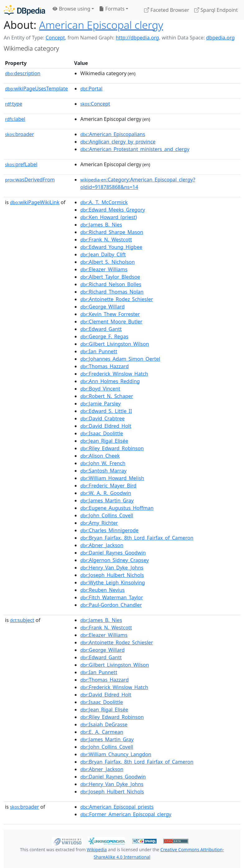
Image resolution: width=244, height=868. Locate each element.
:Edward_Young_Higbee (111, 247)
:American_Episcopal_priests (117, 807)
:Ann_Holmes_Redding (110, 381)
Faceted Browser (167, 10)
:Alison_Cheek (100, 456)
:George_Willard (102, 307)
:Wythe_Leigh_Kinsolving (113, 582)
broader (19, 134)
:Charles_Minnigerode (109, 530)
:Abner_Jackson (102, 545)
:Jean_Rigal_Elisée (104, 441)
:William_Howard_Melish (112, 478)
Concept (55, 38)
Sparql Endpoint (216, 10)
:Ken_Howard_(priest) (109, 217)
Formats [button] (112, 9)
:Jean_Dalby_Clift (103, 254)
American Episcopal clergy (101, 25)
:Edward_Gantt (101, 329)
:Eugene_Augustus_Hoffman (117, 508)
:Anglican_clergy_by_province (118, 142)
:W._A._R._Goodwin (106, 493)
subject (22, 620)
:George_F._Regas (104, 336)
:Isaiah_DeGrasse (104, 724)
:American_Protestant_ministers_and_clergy (135, 149)
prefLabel (21, 164)
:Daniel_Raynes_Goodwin (113, 553)
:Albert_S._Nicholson (108, 262)
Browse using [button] (71, 9)
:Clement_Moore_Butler (111, 322)
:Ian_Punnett (99, 351)
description (23, 73)
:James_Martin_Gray (107, 500)
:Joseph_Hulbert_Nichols (112, 575)
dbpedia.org (220, 38)
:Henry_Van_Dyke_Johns (112, 568)
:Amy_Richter (99, 523)
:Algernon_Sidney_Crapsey (115, 560)
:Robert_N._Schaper (107, 396)
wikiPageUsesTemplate (36, 89)
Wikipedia (97, 850)
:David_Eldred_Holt (106, 426)
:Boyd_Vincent (100, 389)
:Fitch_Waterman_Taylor (112, 597)
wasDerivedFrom (30, 180)
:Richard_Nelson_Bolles (111, 284)
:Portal (91, 89)
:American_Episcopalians (113, 134)
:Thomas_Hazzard (104, 366)
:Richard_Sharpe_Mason (112, 232)
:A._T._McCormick (104, 202)
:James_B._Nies (101, 225)
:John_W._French (103, 463)
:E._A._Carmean (102, 732)
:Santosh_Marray (103, 471)
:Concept (95, 104)
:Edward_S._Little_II (106, 411)
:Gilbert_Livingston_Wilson (115, 344)
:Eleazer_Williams (104, 269)
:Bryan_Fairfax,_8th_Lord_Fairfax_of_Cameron (137, 538)
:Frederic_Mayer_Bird (108, 486)
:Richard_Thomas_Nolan (112, 292)
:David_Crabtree (103, 418)
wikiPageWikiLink (35, 202)
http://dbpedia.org (137, 38)
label (15, 119)
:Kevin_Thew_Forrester (110, 314)
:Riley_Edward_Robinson (112, 448)
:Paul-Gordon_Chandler (111, 605)
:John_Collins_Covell (107, 515)
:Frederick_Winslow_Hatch (114, 374)
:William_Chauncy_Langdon (116, 754)
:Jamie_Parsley (101, 404)
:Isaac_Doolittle (102, 433)
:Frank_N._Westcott (106, 240)
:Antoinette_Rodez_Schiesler (117, 299)
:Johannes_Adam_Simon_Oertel (120, 359)
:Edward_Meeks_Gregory (113, 210)
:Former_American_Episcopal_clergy (126, 814)
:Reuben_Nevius (103, 590)
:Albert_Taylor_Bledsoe (110, 277)
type (14, 104)
